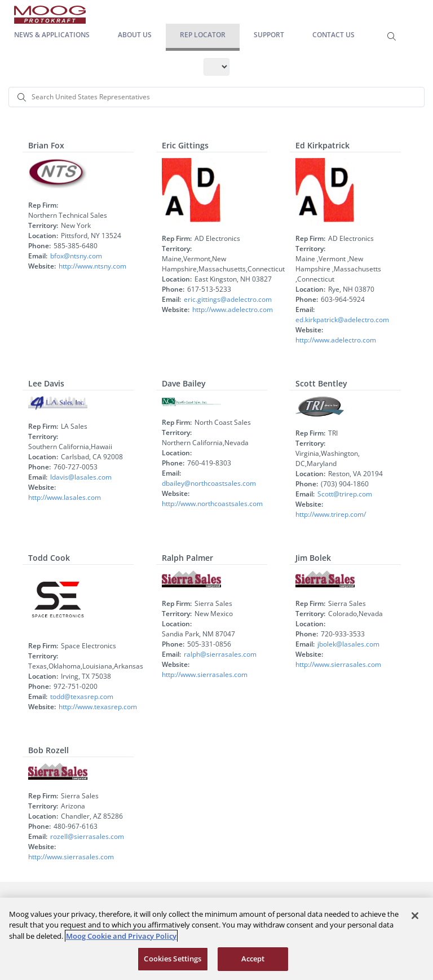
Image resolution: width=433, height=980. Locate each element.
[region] (216, 939)
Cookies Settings (173, 959)
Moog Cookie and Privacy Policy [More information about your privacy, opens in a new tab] (121, 936)
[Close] (415, 916)
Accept (253, 959)
